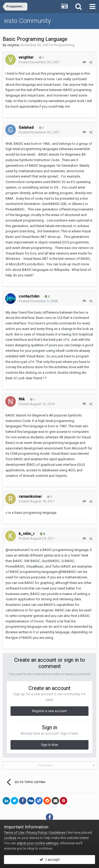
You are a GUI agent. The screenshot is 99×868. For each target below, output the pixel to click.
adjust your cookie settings (38, 843)
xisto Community (27, 21)
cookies (10, 838)
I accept (49, 860)
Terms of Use (14, 833)
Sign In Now (49, 745)
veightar (13, 45)
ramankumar (30, 496)
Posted (39, 62)
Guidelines (57, 833)
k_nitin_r (27, 534)
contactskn (29, 296)
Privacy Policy (37, 833)
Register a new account (49, 711)
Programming (64, 45)
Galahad (26, 127)
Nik (22, 399)
